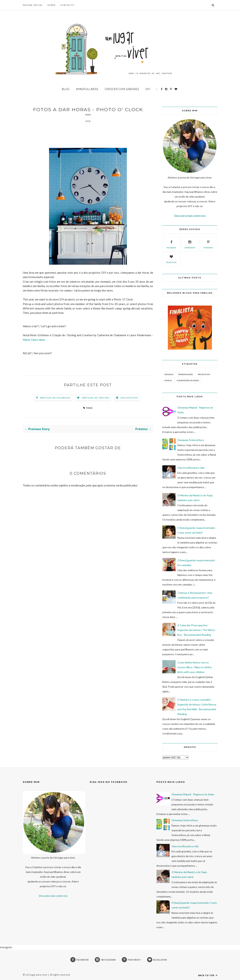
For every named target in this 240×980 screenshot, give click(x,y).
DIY (148, 89)
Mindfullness (87, 89)
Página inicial (33, 5)
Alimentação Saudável (188, 380)
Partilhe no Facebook (55, 398)
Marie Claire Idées (34, 340)
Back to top (208, 975)
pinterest (208, 244)
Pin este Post (129, 398)
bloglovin (171, 259)
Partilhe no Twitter (96, 398)
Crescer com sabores (122, 89)
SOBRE (52, 5)
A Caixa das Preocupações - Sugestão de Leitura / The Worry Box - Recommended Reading (196, 630)
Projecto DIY (204, 374)
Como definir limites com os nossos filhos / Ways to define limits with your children (195, 667)
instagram (190, 244)
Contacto (67, 5)
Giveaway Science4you (191, 440)
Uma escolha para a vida (191, 468)
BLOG (66, 89)
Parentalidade (186, 374)
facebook (171, 244)
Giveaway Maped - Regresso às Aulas (193, 794)
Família (168, 380)
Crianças (169, 374)
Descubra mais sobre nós (190, 216)
